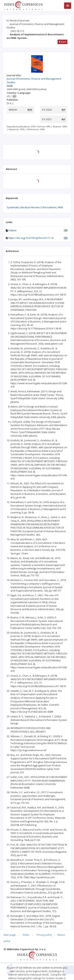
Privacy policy (44, 935)
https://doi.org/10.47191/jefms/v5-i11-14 (31, 238)
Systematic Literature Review (23, 207)
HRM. (60, 207)
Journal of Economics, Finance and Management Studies (35, 26)
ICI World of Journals (18, 20)
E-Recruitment (49, 207)
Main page (10, 935)
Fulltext (12, 230)
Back (62, 42)
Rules (26, 935)
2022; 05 (17, 31)
